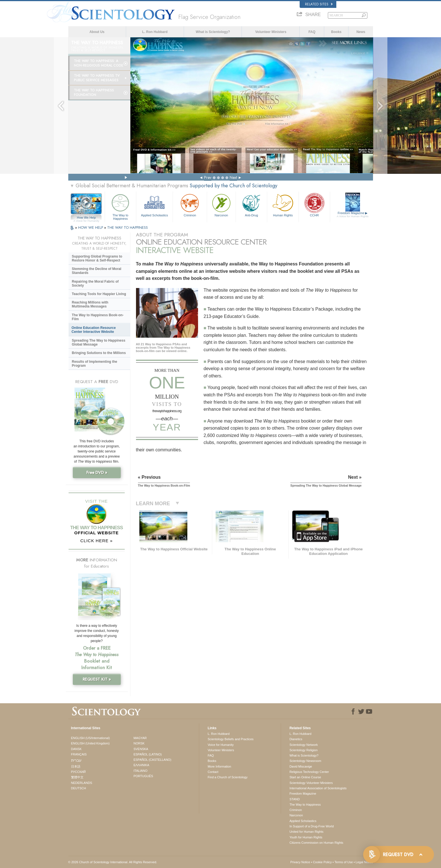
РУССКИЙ (78, 772)
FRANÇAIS (79, 754)
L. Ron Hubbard (155, 32)
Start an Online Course (305, 777)
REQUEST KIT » (97, 679)
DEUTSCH (79, 788)
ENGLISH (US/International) (91, 738)
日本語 (76, 766)
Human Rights (283, 205)
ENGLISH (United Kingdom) (90, 743)
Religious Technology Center (309, 772)
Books (336, 32)
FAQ (312, 32)
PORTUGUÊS (143, 776)
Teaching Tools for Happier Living (99, 294)
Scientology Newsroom (305, 761)
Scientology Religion (304, 750)
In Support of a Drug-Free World (312, 826)
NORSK (139, 743)
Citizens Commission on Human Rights (316, 843)
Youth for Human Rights (306, 837)
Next (233, 177)
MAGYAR (140, 738)
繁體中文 (77, 777)
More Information (219, 766)
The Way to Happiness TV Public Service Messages (97, 78)
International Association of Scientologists (318, 788)
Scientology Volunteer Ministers (311, 783)
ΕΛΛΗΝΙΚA (141, 765)
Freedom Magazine (353, 215)
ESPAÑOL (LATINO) (148, 754)
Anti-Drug (251, 205)
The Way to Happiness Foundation (94, 93)
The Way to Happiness (120, 206)
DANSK (76, 749)
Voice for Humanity (221, 745)
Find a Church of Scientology (228, 777)
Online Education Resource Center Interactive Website (94, 330)
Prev (208, 177)
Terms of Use (344, 862)
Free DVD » (97, 473)
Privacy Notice (300, 862)
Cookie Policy (322, 862)
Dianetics (296, 739)
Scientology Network (304, 745)
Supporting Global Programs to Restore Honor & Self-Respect (97, 258)
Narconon (221, 205)
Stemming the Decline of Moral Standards (97, 271)
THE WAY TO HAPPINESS (128, 228)
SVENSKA (141, 749)
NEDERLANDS (82, 783)
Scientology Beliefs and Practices (231, 739)
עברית (76, 760)
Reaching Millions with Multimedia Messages (90, 304)
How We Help (86, 218)
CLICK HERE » (97, 541)
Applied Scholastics (154, 205)
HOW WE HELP (91, 228)
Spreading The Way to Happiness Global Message (99, 342)
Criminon (190, 205)
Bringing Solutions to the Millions (99, 353)
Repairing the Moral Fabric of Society (95, 284)
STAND (295, 799)
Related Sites (319, 4)
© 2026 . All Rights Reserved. (113, 862)
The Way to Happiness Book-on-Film (98, 317)
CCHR (314, 205)
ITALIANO (140, 771)
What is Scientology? (213, 32)
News (361, 32)
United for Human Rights (306, 832)
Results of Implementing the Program (95, 364)
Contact (213, 772)
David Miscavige (301, 766)
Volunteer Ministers (271, 32)
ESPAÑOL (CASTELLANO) (152, 760)
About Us (97, 32)
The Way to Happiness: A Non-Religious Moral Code (99, 63)
